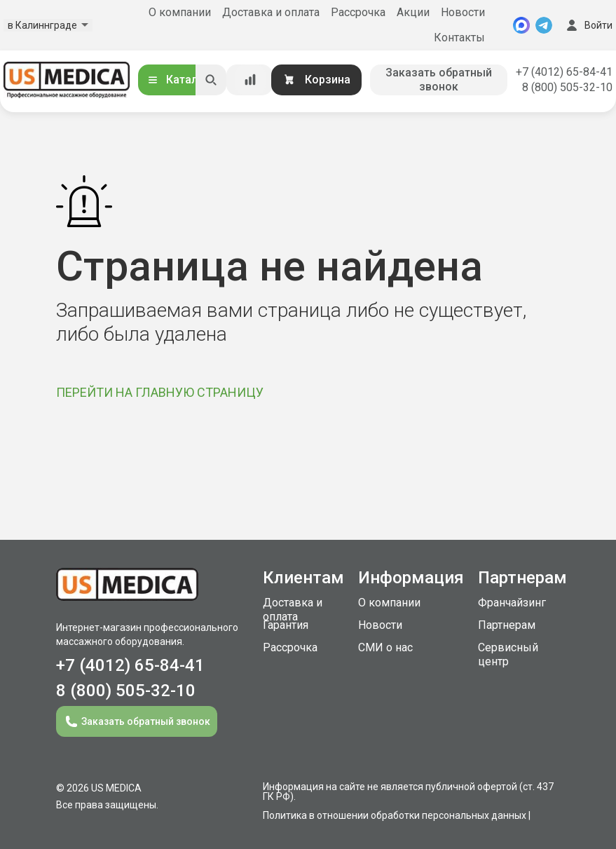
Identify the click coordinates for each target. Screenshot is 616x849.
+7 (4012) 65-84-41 (564, 72)
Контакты (459, 38)
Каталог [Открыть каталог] (178, 80)
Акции (413, 12)
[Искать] (211, 80)
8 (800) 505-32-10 (567, 87)
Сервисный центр (508, 654)
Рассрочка (358, 12)
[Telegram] (544, 25)
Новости (463, 12)
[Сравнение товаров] (250, 80)
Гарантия (286, 625)
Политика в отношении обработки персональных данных (395, 815)
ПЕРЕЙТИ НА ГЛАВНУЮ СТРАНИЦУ (160, 392)
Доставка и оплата (271, 12)
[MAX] (521, 25)
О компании (180, 12)
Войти (588, 25)
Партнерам (507, 625)
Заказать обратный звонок (439, 80)
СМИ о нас (385, 647)
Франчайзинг (512, 603)
